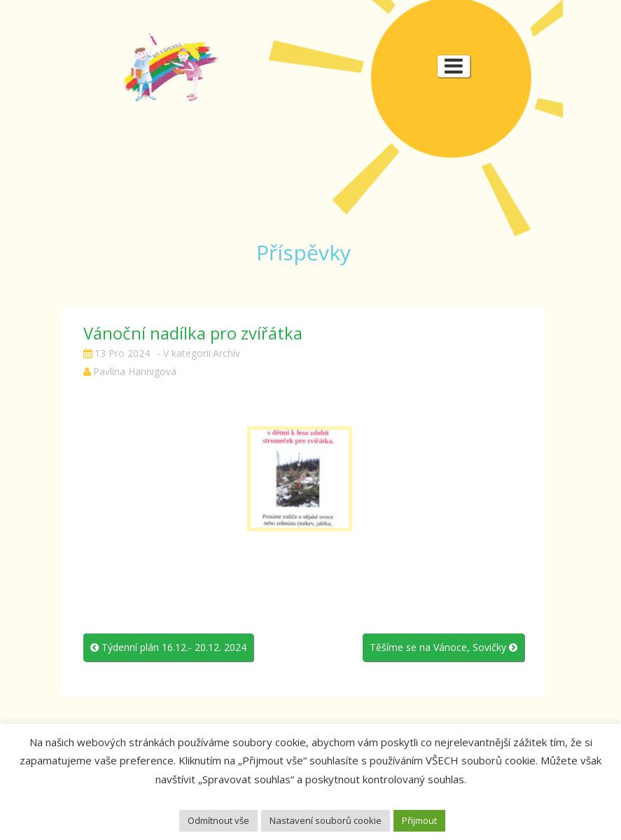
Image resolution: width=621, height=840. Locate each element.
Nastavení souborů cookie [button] (326, 820)
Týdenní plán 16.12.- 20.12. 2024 (168, 647)
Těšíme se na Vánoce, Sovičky (444, 647)
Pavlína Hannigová (135, 371)
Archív (226, 353)
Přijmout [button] (419, 820)
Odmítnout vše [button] (218, 820)
